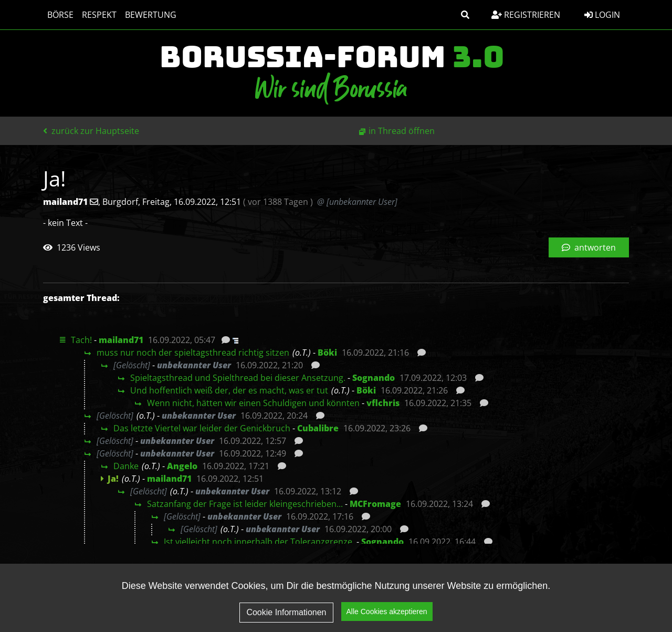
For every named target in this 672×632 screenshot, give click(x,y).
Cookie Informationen (286, 612)
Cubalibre (318, 428)
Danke (126, 466)
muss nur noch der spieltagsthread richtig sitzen (193, 353)
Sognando (374, 378)
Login (602, 15)
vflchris (383, 403)
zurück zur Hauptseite (91, 131)
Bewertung (151, 15)
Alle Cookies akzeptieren (387, 612)
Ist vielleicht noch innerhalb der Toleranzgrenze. (259, 542)
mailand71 (121, 340)
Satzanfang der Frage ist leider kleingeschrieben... (245, 504)
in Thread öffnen (402, 131)
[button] (465, 15)
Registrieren (526, 15)
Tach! (81, 340)
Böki (327, 353)
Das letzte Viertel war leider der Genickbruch (202, 428)
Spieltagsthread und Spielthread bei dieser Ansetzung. (238, 378)
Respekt (99, 15)
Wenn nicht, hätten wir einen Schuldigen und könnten (253, 403)
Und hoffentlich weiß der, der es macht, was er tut (229, 390)
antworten (589, 247)
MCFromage (375, 504)
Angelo (182, 466)
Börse (60, 15)
